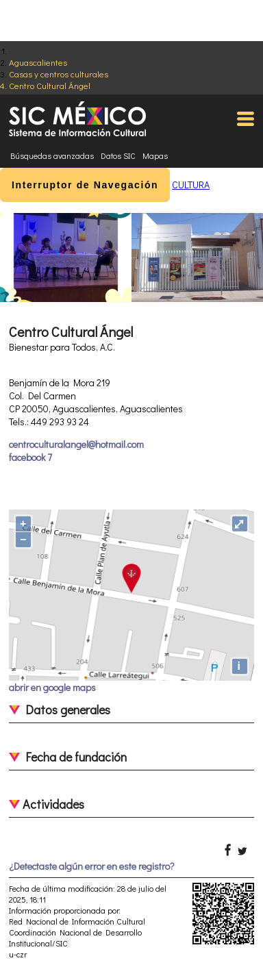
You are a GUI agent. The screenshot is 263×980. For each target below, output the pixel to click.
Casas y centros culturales (59, 74)
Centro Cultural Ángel (50, 85)
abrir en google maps (52, 687)
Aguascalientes (38, 62)
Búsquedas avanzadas (52, 155)
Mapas (155, 155)
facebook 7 (30, 457)
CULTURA (191, 185)
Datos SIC (118, 155)
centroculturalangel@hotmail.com (76, 444)
